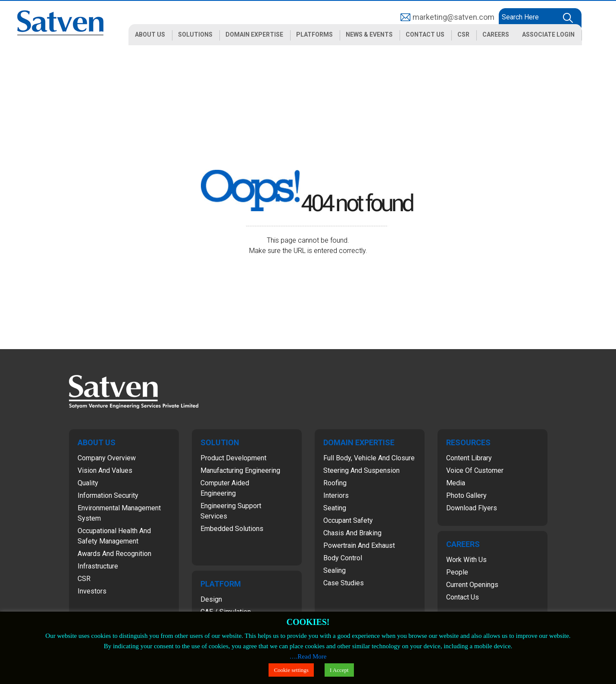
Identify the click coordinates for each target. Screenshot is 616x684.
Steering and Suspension (361, 470)
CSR (84, 579)
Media (456, 483)
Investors (92, 591)
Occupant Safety (348, 520)
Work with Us (466, 560)
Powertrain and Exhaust (359, 545)
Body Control (343, 558)
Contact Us (463, 597)
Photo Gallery (466, 495)
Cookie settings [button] (291, 670)
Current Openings (472, 585)
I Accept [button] (339, 670)
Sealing (335, 570)
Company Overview (107, 458)
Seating (335, 508)
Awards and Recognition (114, 554)
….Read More (308, 656)
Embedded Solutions (232, 529)
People (457, 572)
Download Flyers (472, 508)
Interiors (336, 495)
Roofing (335, 483)
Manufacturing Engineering (240, 470)
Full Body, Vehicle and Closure (369, 458)
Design (211, 599)
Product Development (233, 458)
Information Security (108, 495)
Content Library (469, 458)
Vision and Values (105, 470)
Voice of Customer (475, 470)
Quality (88, 483)
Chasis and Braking (352, 533)
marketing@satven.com (453, 17)
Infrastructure (98, 566)
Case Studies (344, 583)
